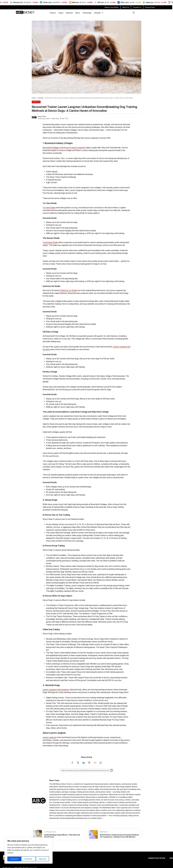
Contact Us (137, 7)
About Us (126, 7)
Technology (87, 13)
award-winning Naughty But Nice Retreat (62, 583)
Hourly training (52, 524)
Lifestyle (99, 13)
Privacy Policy (150, 7)
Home (34, 98)
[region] (28, 851)
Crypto (61, 13)
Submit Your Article (112, 7)
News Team (42, 116)
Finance (53, 13)
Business (69, 13)
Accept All (43, 859)
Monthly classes (53, 566)
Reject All (29, 859)
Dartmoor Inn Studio (69, 290)
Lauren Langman (49, 737)
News (78, 13)
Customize (14, 859)
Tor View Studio (49, 208)
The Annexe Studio (50, 242)
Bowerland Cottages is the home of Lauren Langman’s (64, 148)
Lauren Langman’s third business (56, 690)
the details (88, 625)
